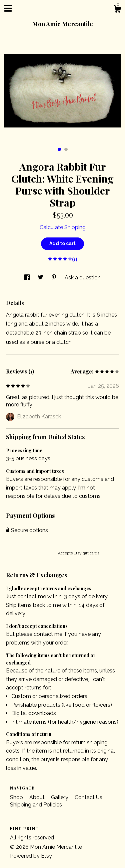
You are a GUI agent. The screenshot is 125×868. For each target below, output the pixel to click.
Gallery (60, 797)
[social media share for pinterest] (55, 278)
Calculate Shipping (63, 227)
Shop (17, 797)
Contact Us (88, 797)
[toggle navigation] (8, 8)
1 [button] (59, 149)
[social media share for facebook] (28, 278)
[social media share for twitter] (41, 278)
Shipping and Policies (36, 805)
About (38, 797)
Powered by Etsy (31, 856)
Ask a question (83, 278)
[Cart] (117, 10)
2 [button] (66, 149)
